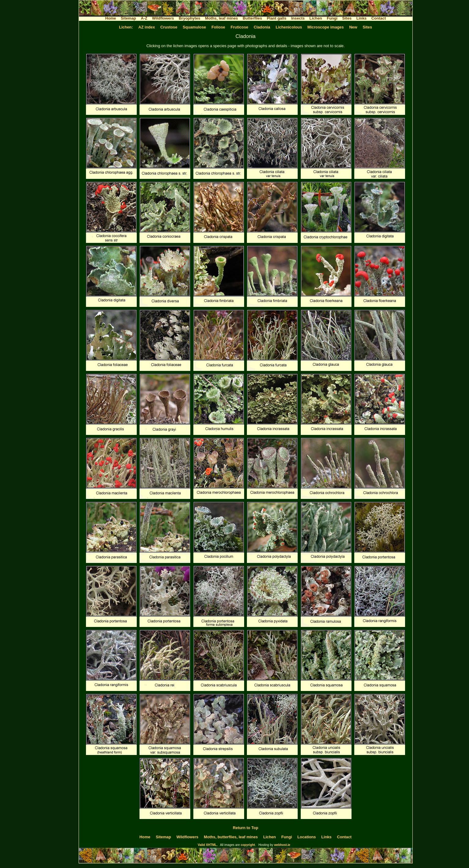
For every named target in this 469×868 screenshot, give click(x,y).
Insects (298, 18)
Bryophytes (189, 18)
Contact (379, 18)
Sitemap (128, 18)
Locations (307, 837)
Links (361, 18)
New (353, 27)
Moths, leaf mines (221, 18)
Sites (347, 18)
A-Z (144, 18)
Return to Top (246, 828)
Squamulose (194, 27)
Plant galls (277, 18)
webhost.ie (282, 845)
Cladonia (262, 27)
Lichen (316, 18)
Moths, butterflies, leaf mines (231, 837)
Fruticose (240, 27)
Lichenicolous (289, 27)
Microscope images (326, 27)
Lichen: (126, 27)
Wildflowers (163, 18)
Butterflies (252, 18)
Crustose (169, 27)
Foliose (218, 27)
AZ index (147, 27)
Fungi (332, 18)
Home (111, 18)
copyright (248, 845)
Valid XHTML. (208, 845)
